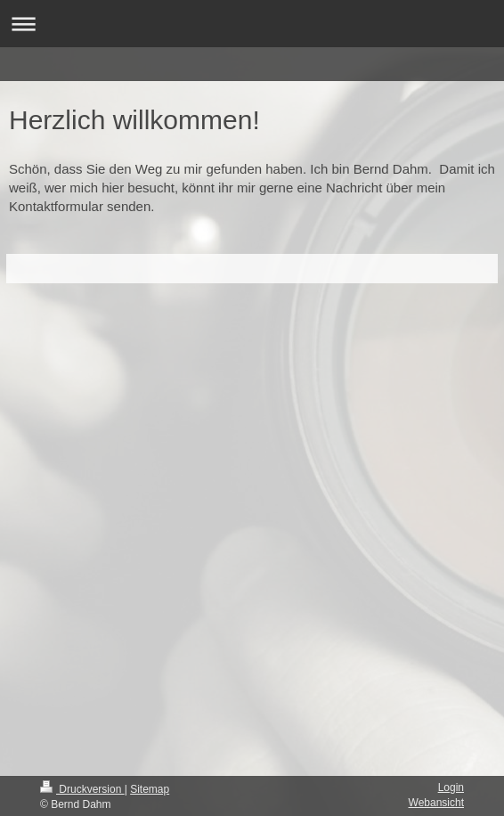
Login (451, 787)
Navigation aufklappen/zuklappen (252, 24)
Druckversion (82, 789)
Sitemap (150, 789)
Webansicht (436, 803)
